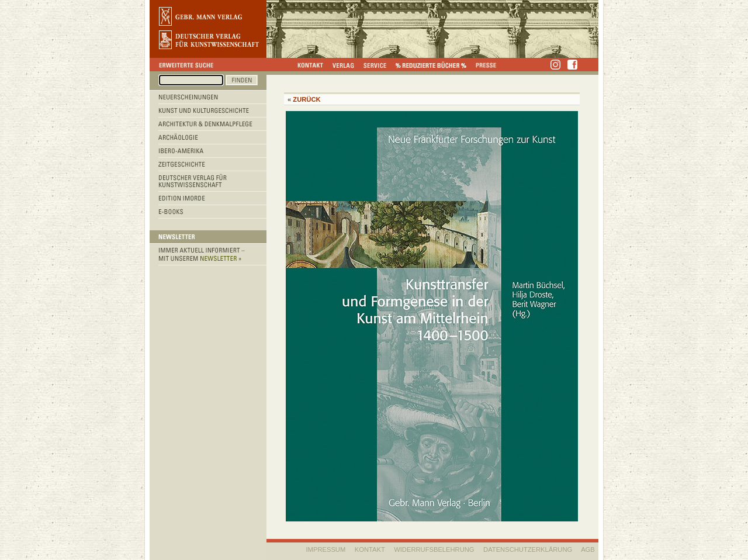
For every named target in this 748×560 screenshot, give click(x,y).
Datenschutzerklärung (528, 549)
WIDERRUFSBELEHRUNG (434, 549)
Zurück (307, 99)
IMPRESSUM (326, 549)
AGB (588, 549)
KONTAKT (370, 549)
